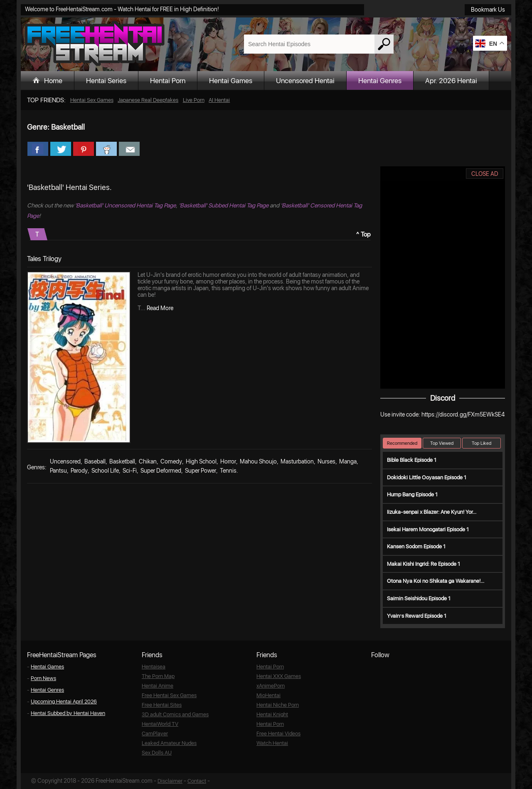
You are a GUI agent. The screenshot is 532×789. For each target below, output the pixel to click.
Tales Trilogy (44, 259)
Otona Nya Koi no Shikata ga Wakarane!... (436, 581)
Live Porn (194, 100)
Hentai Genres (380, 81)
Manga (348, 461)
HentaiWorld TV (160, 724)
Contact (197, 781)
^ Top (363, 234)
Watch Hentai (272, 743)
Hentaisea (154, 667)
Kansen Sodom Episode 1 (416, 546)
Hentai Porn (168, 81)
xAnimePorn (271, 686)
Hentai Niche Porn (278, 705)
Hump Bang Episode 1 (412, 494)
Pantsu (58, 471)
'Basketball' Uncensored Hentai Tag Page (125, 205)
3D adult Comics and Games (175, 714)
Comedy (171, 461)
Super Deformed (161, 471)
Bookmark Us (488, 10)
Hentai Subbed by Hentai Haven (68, 713)
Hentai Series (106, 81)
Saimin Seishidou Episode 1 (419, 598)
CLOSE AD (485, 174)
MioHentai (268, 695)
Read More (160, 308)
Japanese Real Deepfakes (148, 100)
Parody (79, 471)
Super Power (201, 471)
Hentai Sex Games (92, 100)
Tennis (228, 471)
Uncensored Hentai (305, 81)
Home (53, 81)
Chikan (148, 461)
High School (201, 461)
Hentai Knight (272, 714)
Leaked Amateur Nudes (169, 743)
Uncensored (65, 461)
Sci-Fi (130, 471)
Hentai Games (231, 81)
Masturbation (297, 461)
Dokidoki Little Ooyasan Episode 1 (427, 477)
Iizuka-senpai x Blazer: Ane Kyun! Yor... (432, 512)
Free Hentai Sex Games (169, 695)
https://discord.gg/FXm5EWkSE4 (463, 414)
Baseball (95, 461)
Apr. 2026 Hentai (451, 81)
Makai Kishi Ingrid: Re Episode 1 (424, 564)
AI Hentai (219, 100)
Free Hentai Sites (162, 705)
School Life (105, 471)
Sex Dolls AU (157, 753)
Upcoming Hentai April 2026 (64, 701)
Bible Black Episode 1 (412, 460)
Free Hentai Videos (278, 734)
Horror (228, 461)
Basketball (122, 461)
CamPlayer (155, 734)
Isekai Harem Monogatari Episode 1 (428, 529)
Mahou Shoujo (258, 461)
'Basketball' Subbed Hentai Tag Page (224, 205)
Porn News (43, 678)
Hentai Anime (158, 686)
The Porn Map (158, 676)
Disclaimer (170, 781)
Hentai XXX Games (279, 676)
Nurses (326, 461)
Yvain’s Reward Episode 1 (417, 616)
